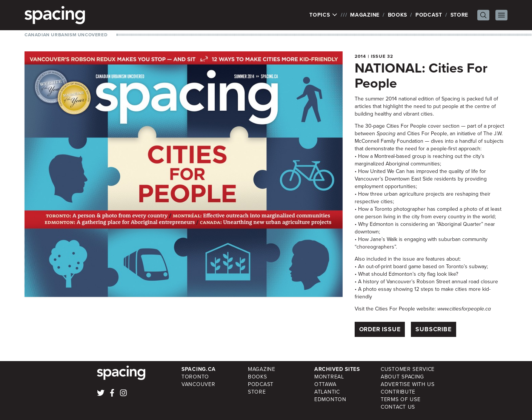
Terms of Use (401, 399)
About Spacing (402, 377)
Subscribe (433, 329)
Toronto (195, 377)
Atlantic (327, 392)
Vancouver (198, 384)
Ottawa (325, 384)
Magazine (365, 15)
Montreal (329, 377)
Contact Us (398, 407)
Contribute (398, 392)
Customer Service (408, 369)
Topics (324, 15)
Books (398, 15)
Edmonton (330, 399)
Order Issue (380, 329)
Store (460, 15)
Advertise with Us (408, 384)
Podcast (429, 15)
